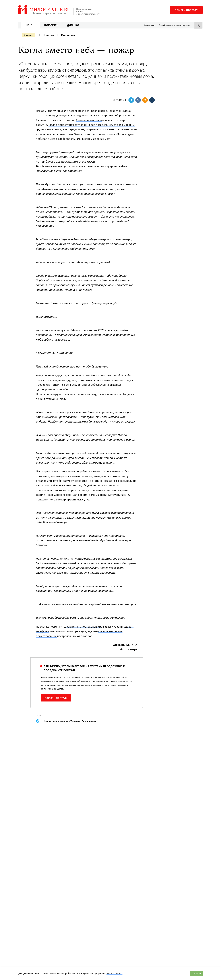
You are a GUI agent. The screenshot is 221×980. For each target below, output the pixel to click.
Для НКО (73, 25)
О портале (149, 25)
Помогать (51, 25)
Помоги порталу (186, 10)
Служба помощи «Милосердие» (174, 25)
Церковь (40, 716)
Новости (48, 35)
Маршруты (68, 35)
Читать (30, 25)
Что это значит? (114, 973)
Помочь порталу (56, 698)
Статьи (29, 35)
